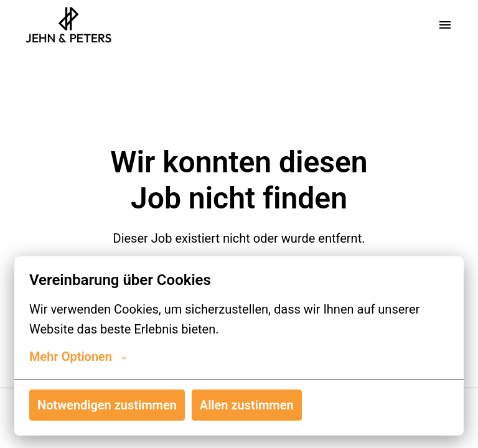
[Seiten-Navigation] (445, 25)
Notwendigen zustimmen (107, 405)
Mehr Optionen (78, 357)
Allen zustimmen (247, 405)
